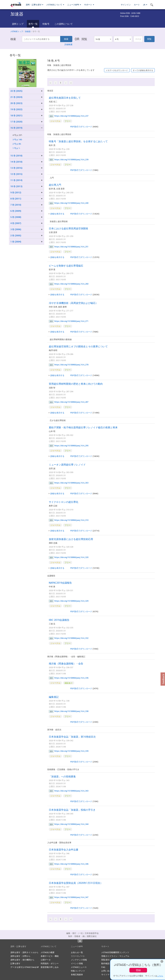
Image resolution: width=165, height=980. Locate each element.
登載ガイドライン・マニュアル (115, 956)
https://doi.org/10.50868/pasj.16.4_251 (71, 247)
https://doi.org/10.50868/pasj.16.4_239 (71, 159)
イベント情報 (77, 963)
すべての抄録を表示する (143, 70)
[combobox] (103, 39)
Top (80, 941)
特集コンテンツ (78, 971)
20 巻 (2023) (16, 103)
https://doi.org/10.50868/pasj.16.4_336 (71, 678)
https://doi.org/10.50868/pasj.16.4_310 (71, 520)
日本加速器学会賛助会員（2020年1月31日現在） (76, 883)
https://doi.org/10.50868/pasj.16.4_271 (71, 321)
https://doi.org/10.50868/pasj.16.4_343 (71, 791)
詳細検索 (68, 44)
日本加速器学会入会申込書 (64, 850)
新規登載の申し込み (50, 967)
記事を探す (15, 963)
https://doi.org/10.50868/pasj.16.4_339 (71, 751)
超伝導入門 (55, 185)
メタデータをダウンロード (117, 70)
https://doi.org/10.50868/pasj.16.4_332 (71, 638)
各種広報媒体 (77, 974)
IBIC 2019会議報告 (59, 620)
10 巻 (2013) (16, 186)
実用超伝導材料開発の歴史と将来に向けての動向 (76, 384)
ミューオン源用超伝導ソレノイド (67, 465)
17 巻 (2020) (16, 122)
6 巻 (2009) (16, 211)
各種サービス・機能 (50, 956)
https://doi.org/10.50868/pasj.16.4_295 (71, 446)
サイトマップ (107, 974)
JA (145, 5)
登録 (138, 970)
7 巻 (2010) (16, 205)
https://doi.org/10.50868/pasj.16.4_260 (71, 284)
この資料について (64, 24)
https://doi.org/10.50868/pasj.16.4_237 (71, 116)
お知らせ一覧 (77, 952)
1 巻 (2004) (16, 242)
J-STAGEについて (55, 5)
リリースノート (78, 956)
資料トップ (18, 24)
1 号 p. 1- (16, 148)
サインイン (126, 5)
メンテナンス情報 (79, 960)
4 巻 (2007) (16, 223)
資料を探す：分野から (20, 956)
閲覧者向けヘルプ (109, 960)
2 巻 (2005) (16, 235)
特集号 (46, 24)
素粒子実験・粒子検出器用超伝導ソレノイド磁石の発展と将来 (83, 427)
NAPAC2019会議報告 (60, 583)
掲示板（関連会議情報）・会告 (66, 664)
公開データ (46, 960)
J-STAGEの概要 (48, 952)
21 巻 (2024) (16, 97)
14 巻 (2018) (16, 162)
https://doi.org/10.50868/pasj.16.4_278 (71, 365)
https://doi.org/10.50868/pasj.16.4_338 (71, 711)
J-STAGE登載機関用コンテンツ (115, 952)
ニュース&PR (74, 5)
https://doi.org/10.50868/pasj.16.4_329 (71, 601)
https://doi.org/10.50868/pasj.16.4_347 (71, 897)
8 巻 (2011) (16, 199)
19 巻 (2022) (16, 109)
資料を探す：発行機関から (22, 960)
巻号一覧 (33, 24)
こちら (160, 976)
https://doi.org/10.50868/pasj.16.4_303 (71, 483)
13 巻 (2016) (16, 168)
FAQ (103, 967)
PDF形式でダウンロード (81, 127)
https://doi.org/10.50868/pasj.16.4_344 (71, 824)
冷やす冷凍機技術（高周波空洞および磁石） (73, 303)
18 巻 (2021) (16, 115)
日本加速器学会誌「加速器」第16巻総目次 (72, 737)
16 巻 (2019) (16, 128)
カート (137, 5)
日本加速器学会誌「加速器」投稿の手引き (72, 810)
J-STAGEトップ (17, 31)
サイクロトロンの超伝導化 (64, 502)
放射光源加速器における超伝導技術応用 (71, 539)
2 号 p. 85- (17, 144)
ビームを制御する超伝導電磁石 (66, 266)
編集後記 (54, 697)
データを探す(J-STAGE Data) (25, 967)
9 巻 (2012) (16, 192)
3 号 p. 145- (17, 140)
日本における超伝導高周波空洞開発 (68, 228)
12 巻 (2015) (16, 174)
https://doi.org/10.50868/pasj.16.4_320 (71, 557)
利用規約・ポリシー (50, 963)
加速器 (28, 31)
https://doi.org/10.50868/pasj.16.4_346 (71, 864)
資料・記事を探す (35, 5)
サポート (89, 5)
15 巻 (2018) (16, 156)
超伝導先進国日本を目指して (65, 98)
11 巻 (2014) (16, 180)
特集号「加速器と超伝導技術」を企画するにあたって (78, 141)
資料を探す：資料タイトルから (24, 952)
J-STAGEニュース (79, 967)
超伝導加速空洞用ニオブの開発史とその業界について (78, 346)
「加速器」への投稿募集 (62, 776)
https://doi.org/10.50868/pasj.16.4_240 (71, 203)
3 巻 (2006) (16, 229)
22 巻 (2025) (16, 91)
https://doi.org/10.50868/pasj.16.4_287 (71, 402)
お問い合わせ (107, 971)
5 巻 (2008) (16, 217)
